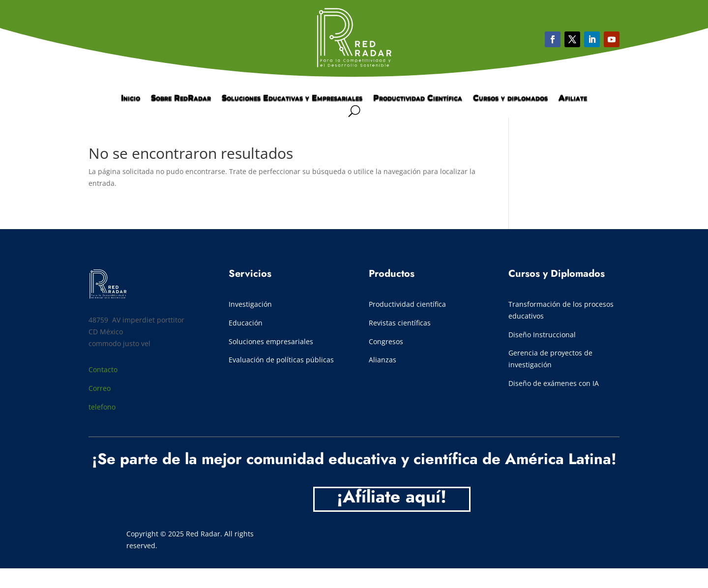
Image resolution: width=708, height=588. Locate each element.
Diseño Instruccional (542, 335)
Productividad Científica (418, 98)
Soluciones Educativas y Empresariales (292, 98)
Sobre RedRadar (181, 98)
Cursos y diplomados (510, 98)
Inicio (131, 98)
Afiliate (573, 98)
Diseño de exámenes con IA (554, 383)
